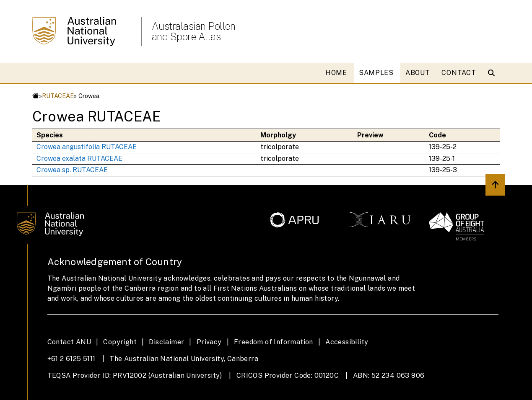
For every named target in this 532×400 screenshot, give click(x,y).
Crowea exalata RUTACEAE (79, 159)
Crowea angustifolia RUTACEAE (87, 147)
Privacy (209, 342)
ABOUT (418, 73)
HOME (336, 73)
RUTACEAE (58, 96)
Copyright (120, 342)
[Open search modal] (493, 73)
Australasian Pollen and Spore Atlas (194, 31)
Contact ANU (69, 342)
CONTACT (459, 73)
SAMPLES (376, 73)
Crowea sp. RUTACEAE (72, 170)
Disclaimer (166, 342)
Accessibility (347, 342)
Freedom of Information (274, 342)
